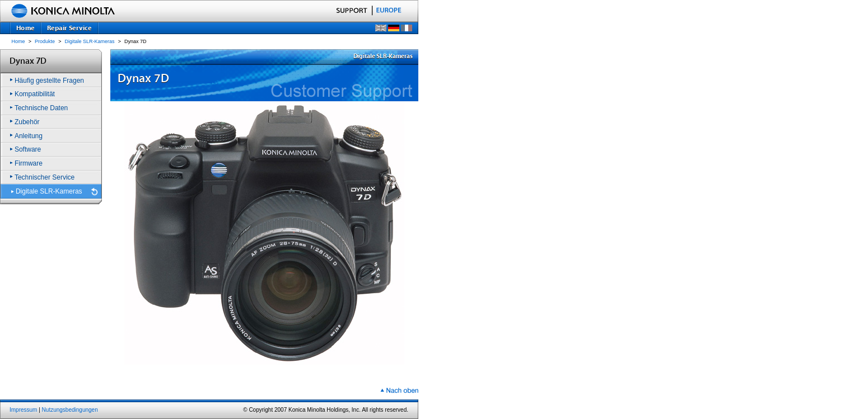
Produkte (45, 41)
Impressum (23, 410)
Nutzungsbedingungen (70, 410)
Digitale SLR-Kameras (90, 41)
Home (18, 41)
